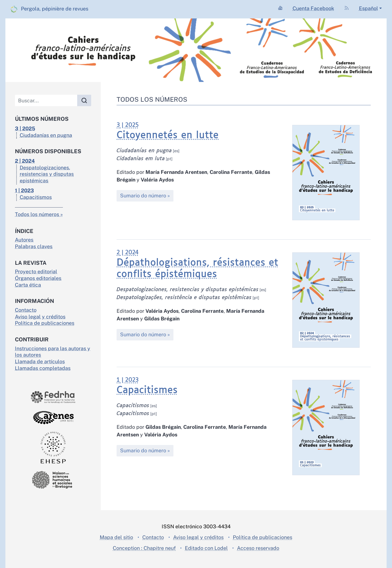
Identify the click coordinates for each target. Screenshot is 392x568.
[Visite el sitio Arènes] (53, 417)
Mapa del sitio (116, 537)
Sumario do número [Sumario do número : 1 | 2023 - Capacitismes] (143, 451)
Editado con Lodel (206, 548)
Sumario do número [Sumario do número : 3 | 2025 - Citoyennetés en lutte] (143, 196)
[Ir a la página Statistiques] (280, 8)
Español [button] (368, 8)
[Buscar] (46, 100)
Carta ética (28, 285)
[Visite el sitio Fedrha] (53, 397)
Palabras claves (34, 246)
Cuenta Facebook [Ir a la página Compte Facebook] (313, 8)
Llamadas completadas (43, 368)
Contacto (26, 310)
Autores (24, 240)
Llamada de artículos (40, 362)
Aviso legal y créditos (40, 317)
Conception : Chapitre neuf (144, 548)
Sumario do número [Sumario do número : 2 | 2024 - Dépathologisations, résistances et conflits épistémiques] (143, 335)
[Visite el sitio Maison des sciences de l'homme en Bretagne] (53, 480)
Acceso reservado (258, 548)
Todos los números (37, 214)
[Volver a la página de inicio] (196, 50)
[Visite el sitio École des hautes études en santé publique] (53, 448)
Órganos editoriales (38, 278)
